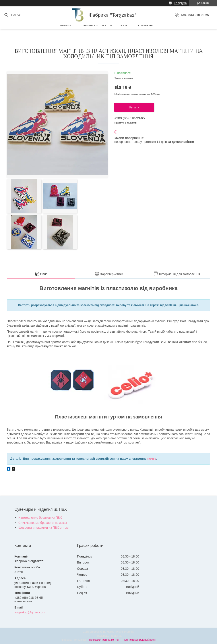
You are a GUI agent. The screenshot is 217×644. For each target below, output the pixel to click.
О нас (124, 26)
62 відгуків (180, 3)
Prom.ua (129, 632)
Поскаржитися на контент (105, 640)
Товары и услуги (94, 26)
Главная (65, 26)
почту (152, 459)
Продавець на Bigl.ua (108, 636)
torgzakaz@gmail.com (30, 612)
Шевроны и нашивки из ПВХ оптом (43, 528)
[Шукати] (6, 15)
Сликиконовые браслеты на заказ (43, 523)
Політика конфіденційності (139, 640)
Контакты (145, 26)
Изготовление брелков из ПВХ (40, 518)
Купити (134, 107)
